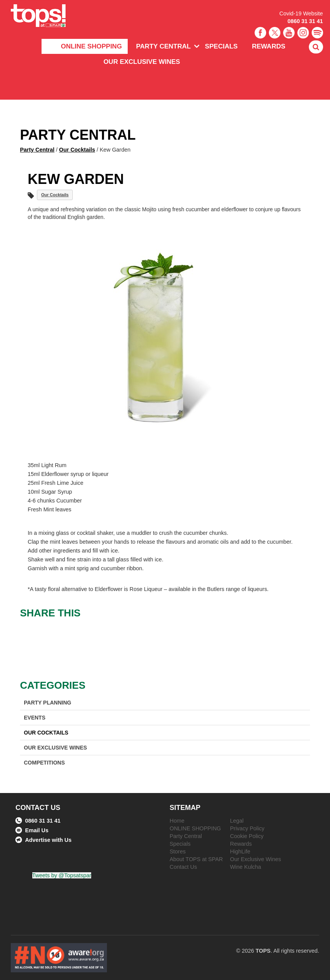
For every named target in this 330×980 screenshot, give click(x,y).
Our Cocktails (77, 150)
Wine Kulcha (246, 867)
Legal (237, 821)
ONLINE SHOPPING (91, 46)
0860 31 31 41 (305, 21)
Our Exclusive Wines (142, 62)
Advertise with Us (43, 840)
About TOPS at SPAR (196, 859)
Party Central (163, 46)
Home (177, 821)
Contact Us (183, 867)
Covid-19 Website (301, 13)
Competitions (44, 763)
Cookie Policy (247, 836)
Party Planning (47, 703)
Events (35, 718)
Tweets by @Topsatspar (62, 875)
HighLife (240, 851)
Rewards (269, 46)
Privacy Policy (247, 828)
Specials (221, 46)
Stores (178, 851)
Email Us (32, 830)
